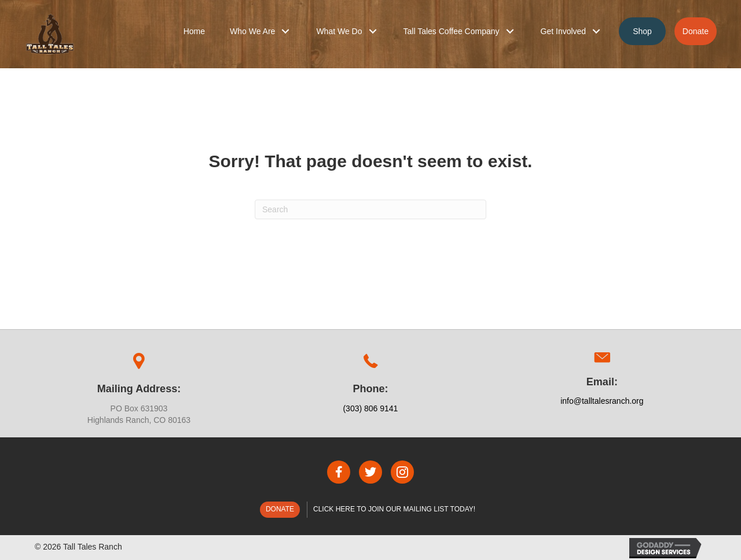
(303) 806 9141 (370, 408)
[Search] (370, 209)
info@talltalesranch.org (602, 401)
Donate (280, 509)
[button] (285, 31)
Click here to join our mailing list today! (394, 509)
